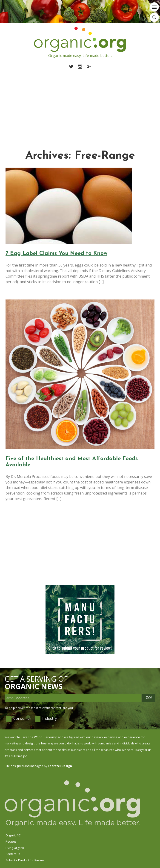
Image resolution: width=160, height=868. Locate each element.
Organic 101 (14, 835)
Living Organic (15, 848)
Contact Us (13, 854)
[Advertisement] (80, 104)
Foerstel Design (60, 766)
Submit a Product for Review (25, 860)
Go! (149, 698)
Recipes (11, 841)
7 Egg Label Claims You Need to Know (56, 254)
